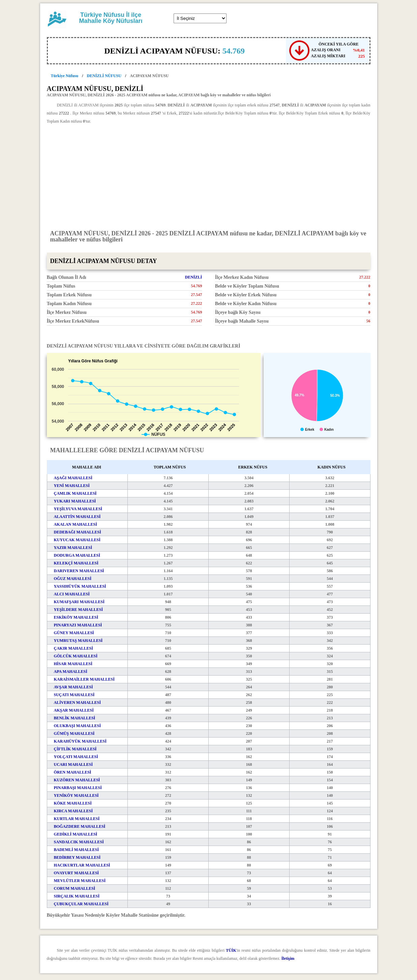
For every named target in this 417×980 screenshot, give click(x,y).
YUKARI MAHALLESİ (75, 501)
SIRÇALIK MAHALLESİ (77, 896)
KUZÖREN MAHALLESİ (77, 780)
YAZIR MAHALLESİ (73, 548)
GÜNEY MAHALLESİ (74, 633)
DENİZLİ (194, 277)
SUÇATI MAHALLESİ (74, 695)
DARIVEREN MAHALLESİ (79, 571)
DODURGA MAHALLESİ (77, 555)
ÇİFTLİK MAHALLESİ (75, 749)
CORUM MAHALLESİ (75, 888)
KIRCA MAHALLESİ (73, 811)
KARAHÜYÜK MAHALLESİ (80, 741)
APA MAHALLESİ (71, 672)
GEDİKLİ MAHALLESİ (76, 834)
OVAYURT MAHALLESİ (77, 873)
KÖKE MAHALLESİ (73, 803)
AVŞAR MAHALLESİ (73, 687)
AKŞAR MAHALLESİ (74, 710)
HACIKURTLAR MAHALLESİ (82, 865)
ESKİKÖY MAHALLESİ (76, 617)
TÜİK (231, 950)
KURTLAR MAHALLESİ (77, 819)
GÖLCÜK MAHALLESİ (76, 656)
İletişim (288, 958)
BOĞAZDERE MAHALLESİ (80, 826)
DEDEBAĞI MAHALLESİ (78, 532)
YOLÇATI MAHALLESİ (76, 757)
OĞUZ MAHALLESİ (73, 579)
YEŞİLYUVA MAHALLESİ (78, 509)
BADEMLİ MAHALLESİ (77, 850)
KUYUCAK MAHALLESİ (77, 540)
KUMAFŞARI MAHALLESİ (79, 602)
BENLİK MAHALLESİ (75, 718)
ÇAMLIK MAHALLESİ (75, 493)
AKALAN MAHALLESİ (76, 524)
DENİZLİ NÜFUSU (104, 76)
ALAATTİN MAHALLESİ (77, 517)
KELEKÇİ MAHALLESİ (76, 563)
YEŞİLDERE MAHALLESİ (79, 610)
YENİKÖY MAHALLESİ (76, 795)
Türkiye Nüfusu (65, 76)
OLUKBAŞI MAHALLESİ (78, 726)
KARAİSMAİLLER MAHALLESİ (84, 679)
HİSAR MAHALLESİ (73, 664)
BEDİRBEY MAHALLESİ (77, 857)
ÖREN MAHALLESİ (73, 772)
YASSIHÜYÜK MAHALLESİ (80, 586)
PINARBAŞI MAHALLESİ (78, 788)
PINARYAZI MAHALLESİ (78, 625)
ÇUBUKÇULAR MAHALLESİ (81, 904)
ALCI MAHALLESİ (72, 594)
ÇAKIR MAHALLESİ (73, 648)
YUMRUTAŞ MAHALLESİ (78, 641)
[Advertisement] (209, 176)
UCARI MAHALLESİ (73, 764)
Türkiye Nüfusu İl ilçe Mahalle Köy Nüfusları (111, 18)
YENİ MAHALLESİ (72, 486)
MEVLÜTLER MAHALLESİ (80, 881)
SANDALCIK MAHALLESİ (79, 842)
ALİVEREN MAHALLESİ (78, 703)
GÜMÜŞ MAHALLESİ (74, 733)
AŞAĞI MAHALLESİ (73, 478)
